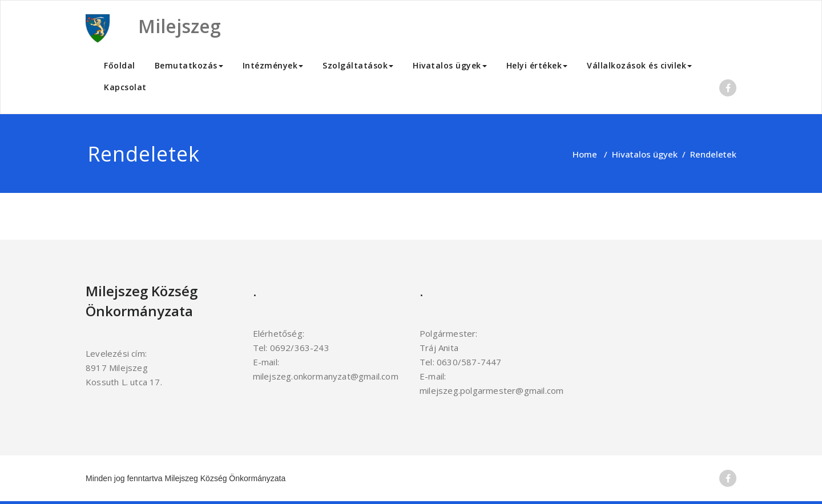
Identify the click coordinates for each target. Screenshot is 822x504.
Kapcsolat (125, 87)
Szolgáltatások (358, 65)
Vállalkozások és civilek (639, 65)
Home (585, 154)
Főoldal (120, 65)
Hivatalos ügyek (450, 65)
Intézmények (273, 65)
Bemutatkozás (189, 65)
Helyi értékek (537, 65)
